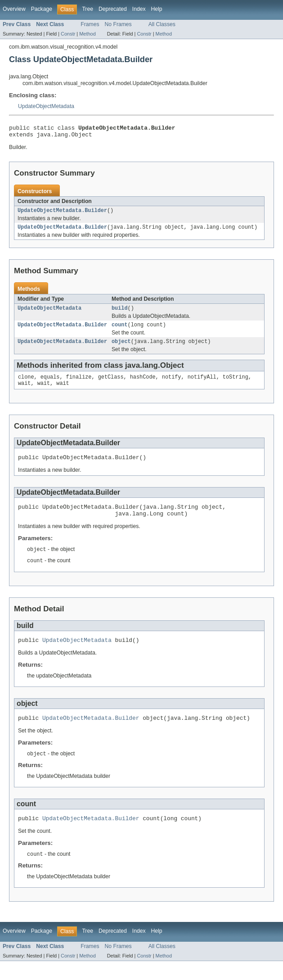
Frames (90, 24)
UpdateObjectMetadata (46, 106)
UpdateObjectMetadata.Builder (62, 214)
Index (139, 9)
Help (157, 9)
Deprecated (113, 9)
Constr (68, 34)
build (120, 313)
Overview (14, 9)
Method (87, 34)
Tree (88, 9)
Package (42, 9)
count (120, 331)
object (121, 348)
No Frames (118, 24)
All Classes (162, 24)
